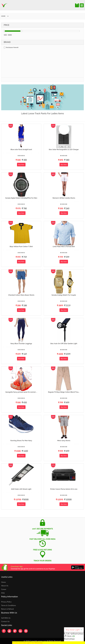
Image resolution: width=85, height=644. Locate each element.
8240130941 (69, 639)
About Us (5, 586)
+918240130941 (77, 634)
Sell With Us (6, 618)
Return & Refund (7, 609)
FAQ (3, 593)
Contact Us (5, 621)
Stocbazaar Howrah (11, 47)
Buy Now (21, 165)
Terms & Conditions (9, 605)
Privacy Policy (6, 602)
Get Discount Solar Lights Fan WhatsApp (27, 643)
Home (3, 582)
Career (4, 589)
